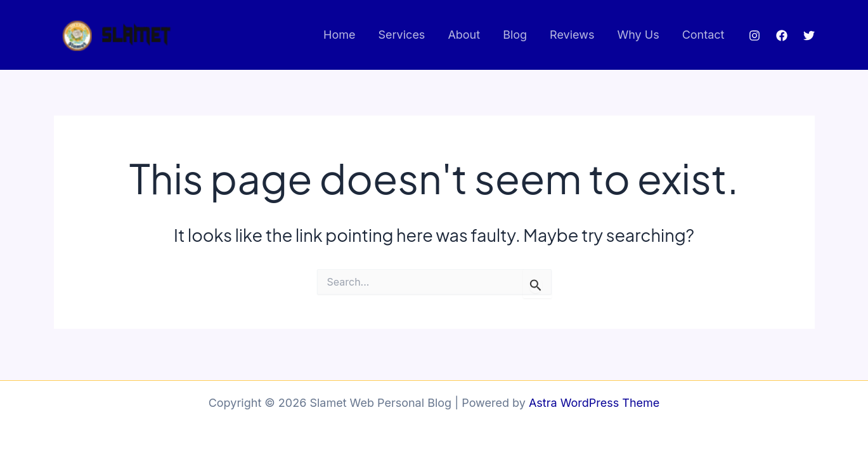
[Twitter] (809, 36)
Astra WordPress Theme (594, 403)
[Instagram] (755, 36)
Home (339, 35)
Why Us (638, 35)
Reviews (572, 35)
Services (402, 35)
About (464, 35)
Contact (703, 35)
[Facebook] (782, 36)
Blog (515, 35)
